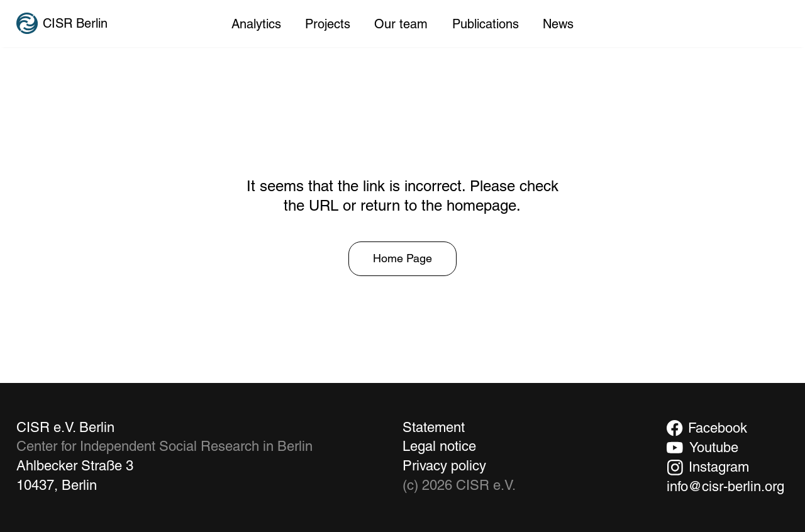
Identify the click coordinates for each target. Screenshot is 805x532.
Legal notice (439, 446)
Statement (434, 427)
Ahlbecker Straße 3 (75, 466)
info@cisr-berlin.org (725, 486)
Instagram (719, 467)
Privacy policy (444, 466)
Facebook (718, 428)
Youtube (714, 447)
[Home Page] (403, 259)
